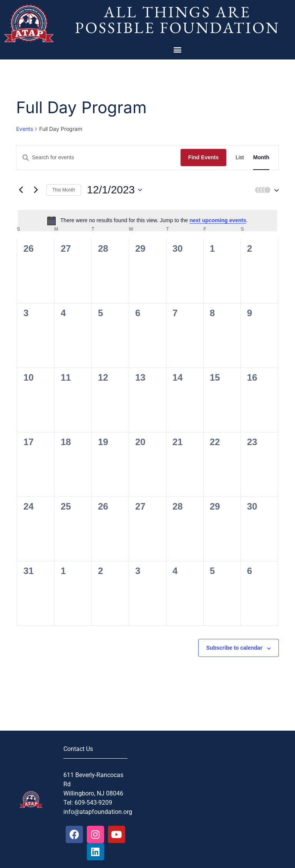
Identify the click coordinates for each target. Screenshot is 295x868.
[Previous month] (21, 190)
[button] (177, 49)
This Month (64, 190)
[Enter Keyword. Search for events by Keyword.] (99, 158)
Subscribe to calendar (234, 648)
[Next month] (36, 190)
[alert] (147, 221)
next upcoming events (218, 220)
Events (25, 129)
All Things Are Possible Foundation (177, 20)
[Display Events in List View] (240, 158)
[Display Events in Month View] (261, 158)
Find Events (203, 157)
